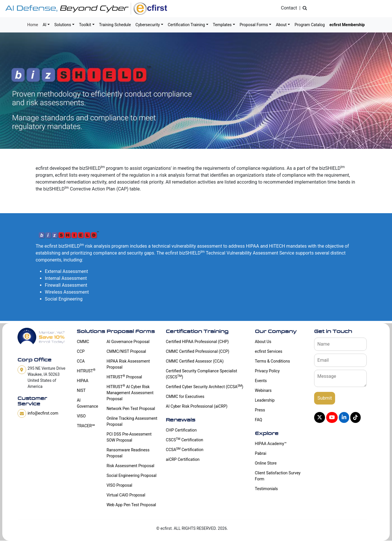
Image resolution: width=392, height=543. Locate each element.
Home (33, 25)
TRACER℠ (86, 426)
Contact (289, 8)
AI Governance (87, 403)
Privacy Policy (267, 371)
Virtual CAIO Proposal (126, 495)
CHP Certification (181, 430)
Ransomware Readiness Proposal (128, 453)
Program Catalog (310, 25)
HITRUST (86, 371)
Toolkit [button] (85, 25)
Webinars (263, 390)
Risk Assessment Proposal (130, 466)
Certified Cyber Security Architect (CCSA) (204, 386)
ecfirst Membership (347, 25)
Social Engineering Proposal (132, 475)
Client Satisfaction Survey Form (278, 476)
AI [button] (44, 25)
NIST (81, 390)
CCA (81, 361)
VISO (81, 416)
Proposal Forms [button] (254, 25)
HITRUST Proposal (124, 377)
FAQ (259, 420)
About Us (263, 342)
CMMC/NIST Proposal (126, 351)
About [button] (281, 25)
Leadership (265, 400)
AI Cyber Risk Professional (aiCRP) (197, 406)
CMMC (83, 342)
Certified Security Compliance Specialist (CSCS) (201, 374)
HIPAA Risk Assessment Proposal (128, 364)
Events (261, 381)
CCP (81, 351)
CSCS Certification (185, 440)
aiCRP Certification (183, 459)
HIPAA (82, 381)
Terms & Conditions (272, 361)
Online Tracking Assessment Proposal (132, 421)
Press (260, 410)
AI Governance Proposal (128, 342)
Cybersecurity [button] (148, 25)
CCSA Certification (185, 449)
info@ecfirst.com (43, 413)
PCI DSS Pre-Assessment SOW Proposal (129, 437)
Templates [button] (222, 25)
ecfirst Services (269, 351)
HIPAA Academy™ (271, 444)
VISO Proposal (120, 485)
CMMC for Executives (185, 396)
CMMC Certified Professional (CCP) (198, 351)
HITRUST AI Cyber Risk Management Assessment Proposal (130, 392)
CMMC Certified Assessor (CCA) (195, 361)
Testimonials (266, 489)
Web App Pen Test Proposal (131, 505)
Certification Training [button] (186, 25)
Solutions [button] (63, 25)
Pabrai (261, 453)
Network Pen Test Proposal (131, 409)
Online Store (266, 463)
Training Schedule (115, 25)
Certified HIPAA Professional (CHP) (197, 342)
